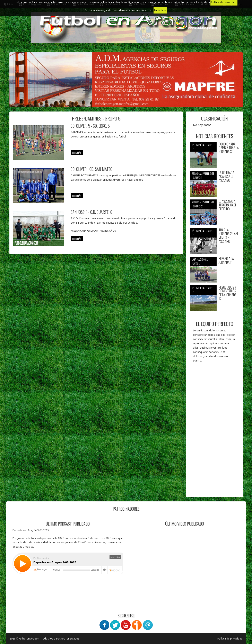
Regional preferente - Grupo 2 (203, 204)
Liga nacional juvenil (200, 261)
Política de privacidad (230, 639)
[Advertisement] (214, 432)
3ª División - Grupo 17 (203, 147)
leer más (77, 153)
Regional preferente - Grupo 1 (203, 175)
